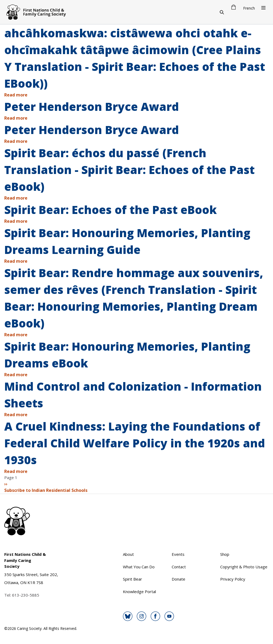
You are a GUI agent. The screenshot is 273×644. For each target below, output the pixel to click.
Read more (16, 95)
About (128, 554)
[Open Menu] (263, 8)
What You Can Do (139, 567)
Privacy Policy (233, 579)
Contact (179, 567)
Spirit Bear (133, 579)
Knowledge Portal (139, 592)
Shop (225, 554)
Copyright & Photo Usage (244, 567)
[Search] (222, 12)
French (249, 8)
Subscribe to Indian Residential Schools (46, 490)
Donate (178, 579)
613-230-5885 (26, 595)
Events (178, 554)
